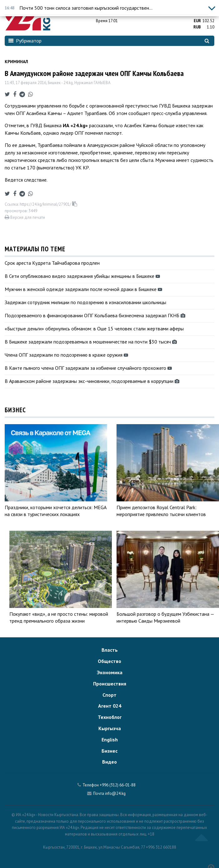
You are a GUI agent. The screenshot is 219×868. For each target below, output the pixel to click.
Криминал (16, 62)
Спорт (109, 695)
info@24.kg (115, 793)
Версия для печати (25, 217)
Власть (110, 650)
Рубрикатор (25, 41)
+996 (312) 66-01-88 (118, 785)
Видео (109, 762)
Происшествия (110, 684)
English (110, 740)
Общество (109, 661)
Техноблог (110, 717)
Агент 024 (110, 706)
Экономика (110, 672)
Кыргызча (110, 728)
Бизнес (109, 751)
